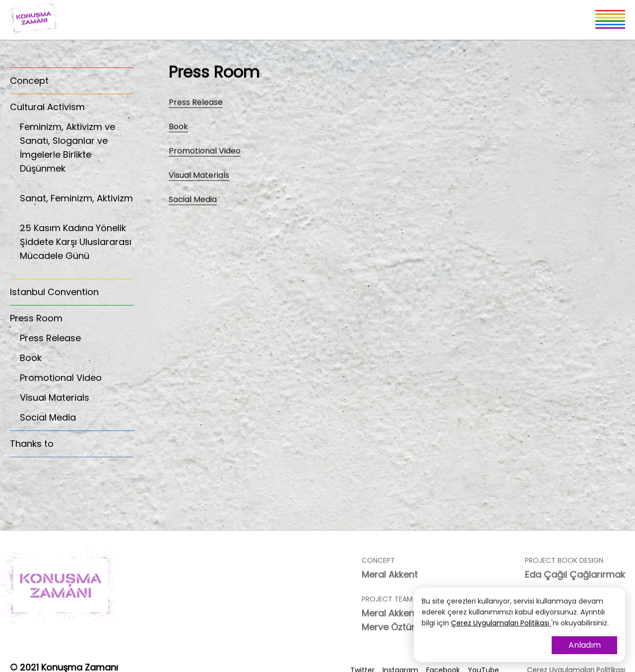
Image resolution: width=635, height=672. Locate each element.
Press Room (36, 318)
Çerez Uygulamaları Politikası (501, 623)
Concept (29, 81)
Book (31, 358)
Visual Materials (55, 397)
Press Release (50, 338)
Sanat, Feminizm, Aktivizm (77, 204)
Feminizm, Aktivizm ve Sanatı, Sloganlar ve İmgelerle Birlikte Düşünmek (77, 153)
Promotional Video (61, 378)
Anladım (585, 645)
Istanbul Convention (54, 292)
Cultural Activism (47, 107)
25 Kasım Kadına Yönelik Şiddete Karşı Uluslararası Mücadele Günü (77, 247)
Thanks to (32, 444)
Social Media (48, 417)
